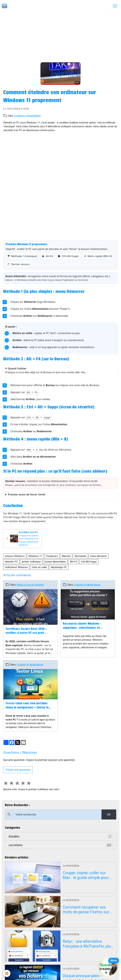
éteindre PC (11, 562)
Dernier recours (19, 264)
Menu (114, 960)
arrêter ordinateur (31, 562)
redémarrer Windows (16, 567)
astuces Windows (15, 556)
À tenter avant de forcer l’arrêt (27, 494)
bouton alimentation (55, 562)
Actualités (61, 836)
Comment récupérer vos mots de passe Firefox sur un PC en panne (86, 910)
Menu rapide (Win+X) (98, 256)
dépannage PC (59, 567)
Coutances (52, 556)
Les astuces (61, 845)
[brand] (5, 6)
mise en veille (39, 567)
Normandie (80, 556)
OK (109, 814)
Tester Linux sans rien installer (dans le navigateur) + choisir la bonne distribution (27, 706)
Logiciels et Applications (87, 585)
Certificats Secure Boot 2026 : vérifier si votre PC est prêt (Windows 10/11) (26, 631)
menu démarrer (99, 556)
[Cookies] (7, 973)
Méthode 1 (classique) (22, 256)
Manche (66, 556)
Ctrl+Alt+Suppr (68, 256)
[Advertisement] (61, 36)
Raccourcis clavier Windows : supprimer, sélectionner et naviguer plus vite (82, 626)
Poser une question (18, 770)
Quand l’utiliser (17, 368)
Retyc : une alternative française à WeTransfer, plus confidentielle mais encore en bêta (88, 944)
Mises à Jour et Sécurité (30, 585)
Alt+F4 (47, 256)
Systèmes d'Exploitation (27, 116)
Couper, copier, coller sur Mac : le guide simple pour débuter (86, 875)
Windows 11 (35, 556)
